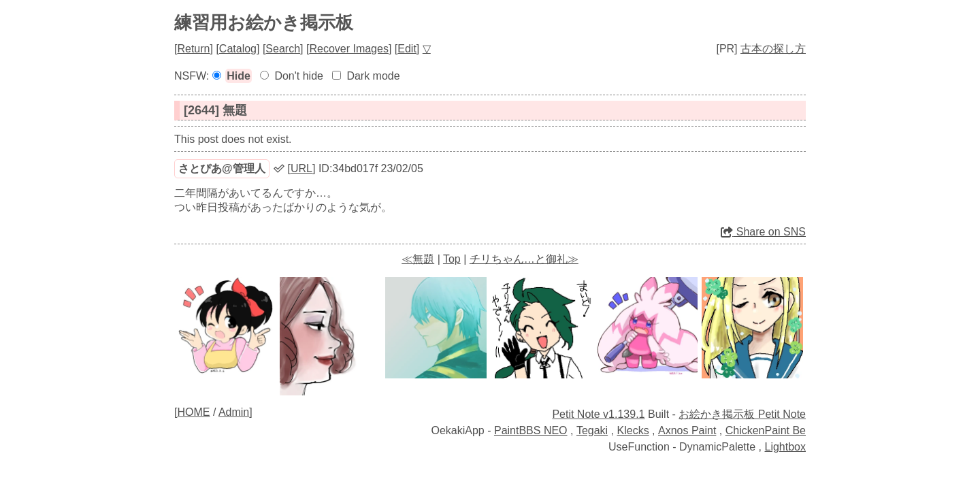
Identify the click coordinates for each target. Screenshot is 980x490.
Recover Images (349, 49)
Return (193, 49)
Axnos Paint (687, 430)
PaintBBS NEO (531, 430)
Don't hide (299, 76)
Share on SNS (763, 232)
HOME (193, 412)
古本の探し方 (773, 49)
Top (452, 259)
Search (283, 49)
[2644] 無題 (215, 110)
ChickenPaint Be (766, 430)
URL (301, 168)
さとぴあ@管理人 (222, 168)
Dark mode (373, 76)
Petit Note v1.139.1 (598, 414)
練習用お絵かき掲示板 (264, 22)
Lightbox (786, 447)
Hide (239, 76)
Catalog (238, 49)
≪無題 (418, 259)
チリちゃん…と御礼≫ (524, 259)
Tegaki (592, 430)
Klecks (633, 430)
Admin (234, 412)
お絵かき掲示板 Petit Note (742, 414)
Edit (407, 49)
